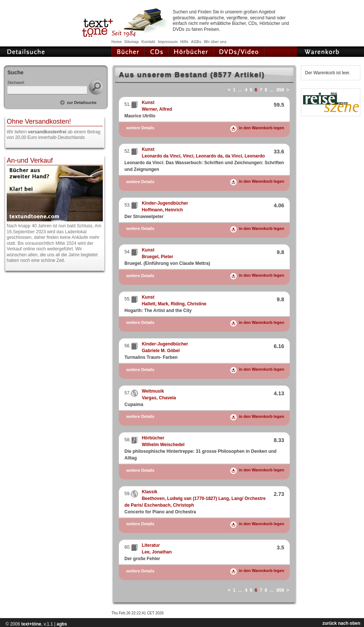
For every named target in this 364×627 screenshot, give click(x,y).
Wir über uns (215, 42)
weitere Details (140, 128)
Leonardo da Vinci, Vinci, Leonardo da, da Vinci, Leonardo (203, 156)
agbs (62, 624)
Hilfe (184, 42)
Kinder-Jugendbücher (165, 203)
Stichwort (16, 82)
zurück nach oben (341, 623)
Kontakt (148, 42)
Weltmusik (153, 391)
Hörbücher (153, 438)
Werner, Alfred (157, 109)
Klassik (150, 492)
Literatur (151, 545)
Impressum (168, 42)
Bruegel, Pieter (158, 257)
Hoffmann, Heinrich (162, 210)
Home (117, 42)
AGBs (196, 42)
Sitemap (132, 42)
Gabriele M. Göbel (161, 351)
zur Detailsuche (82, 103)
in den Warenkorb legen (261, 128)
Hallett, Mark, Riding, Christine (174, 304)
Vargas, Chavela (159, 398)
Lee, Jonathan (157, 552)
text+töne (31, 624)
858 (280, 90)
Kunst (148, 103)
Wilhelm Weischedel (163, 445)
